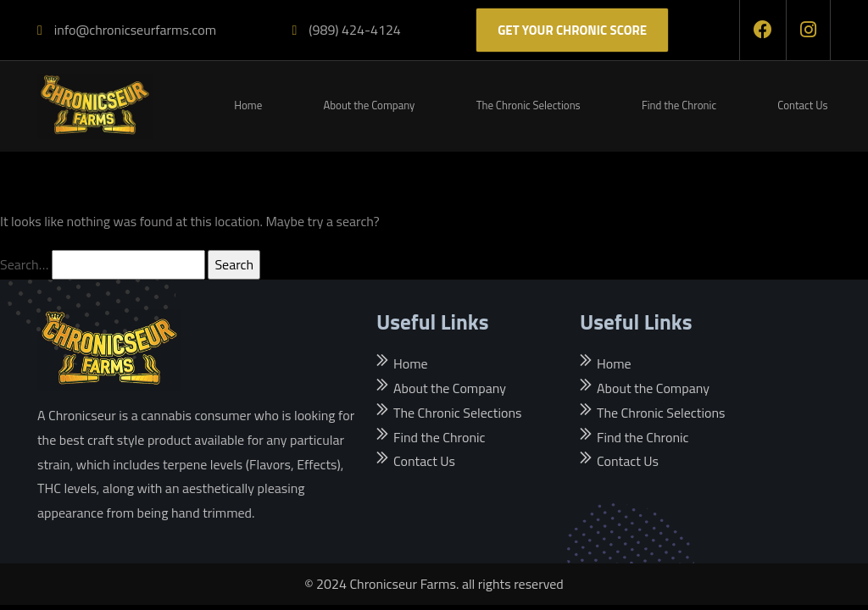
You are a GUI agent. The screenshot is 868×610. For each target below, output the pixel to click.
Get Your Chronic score (572, 30)
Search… (24, 264)
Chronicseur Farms (403, 584)
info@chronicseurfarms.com (127, 30)
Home (248, 105)
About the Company (369, 105)
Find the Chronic (679, 105)
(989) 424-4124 (346, 30)
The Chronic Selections (529, 105)
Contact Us (802, 105)
